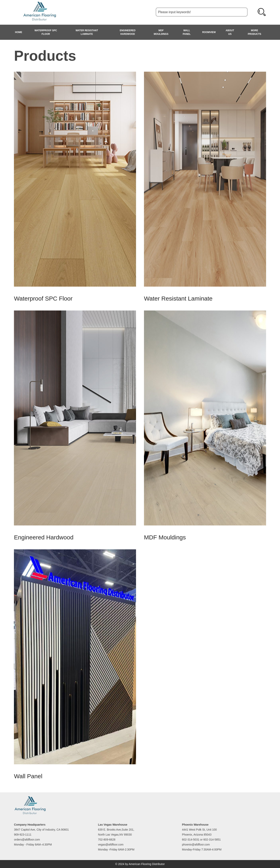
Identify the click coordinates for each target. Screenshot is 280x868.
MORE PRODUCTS (254, 32)
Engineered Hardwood (128, 32)
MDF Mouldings (161, 32)
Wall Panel (187, 32)
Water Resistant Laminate (87, 32)
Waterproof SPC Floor (46, 32)
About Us (230, 32)
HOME (19, 32)
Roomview (209, 32)
